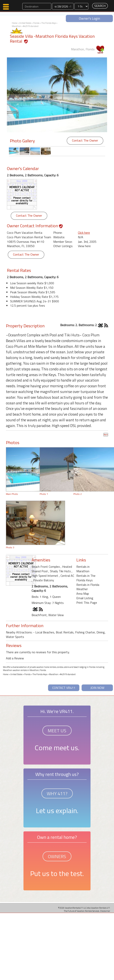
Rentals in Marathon (83, 569)
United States (25, 23)
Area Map (83, 594)
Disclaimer (105, 911)
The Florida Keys (49, 23)
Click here (84, 233)
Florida (36, 23)
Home (14, 23)
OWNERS (57, 856)
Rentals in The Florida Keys (86, 578)
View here (84, 246)
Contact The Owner (85, 140)
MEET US (57, 731)
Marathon (16, 26)
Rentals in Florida (88, 585)
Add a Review (15, 658)
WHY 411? (57, 793)
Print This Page (87, 603)
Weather (82, 589)
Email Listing (85, 598)
